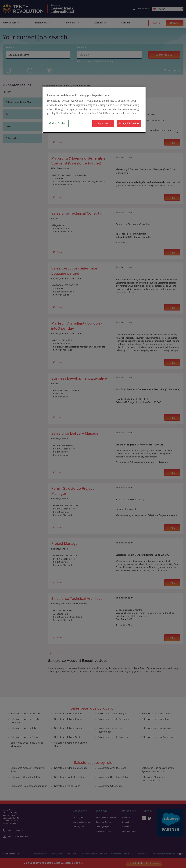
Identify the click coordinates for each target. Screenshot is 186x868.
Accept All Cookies (129, 123)
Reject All (103, 123)
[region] (94, 110)
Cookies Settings (58, 123)
